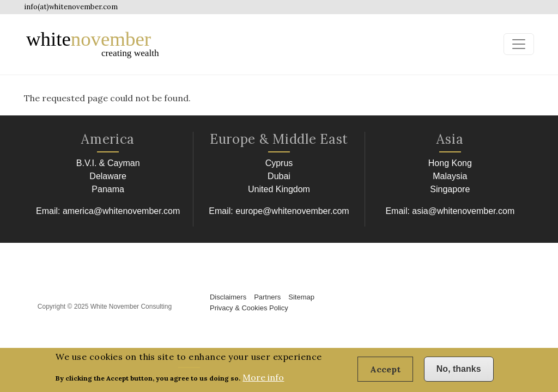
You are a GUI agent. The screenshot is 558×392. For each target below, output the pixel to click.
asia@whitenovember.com (463, 211)
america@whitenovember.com (121, 211)
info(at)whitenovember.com (71, 7)
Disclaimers (228, 297)
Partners (267, 297)
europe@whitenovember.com (292, 211)
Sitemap (301, 297)
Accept (385, 372)
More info (263, 381)
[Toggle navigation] (519, 44)
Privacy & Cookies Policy (249, 308)
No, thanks (459, 372)
